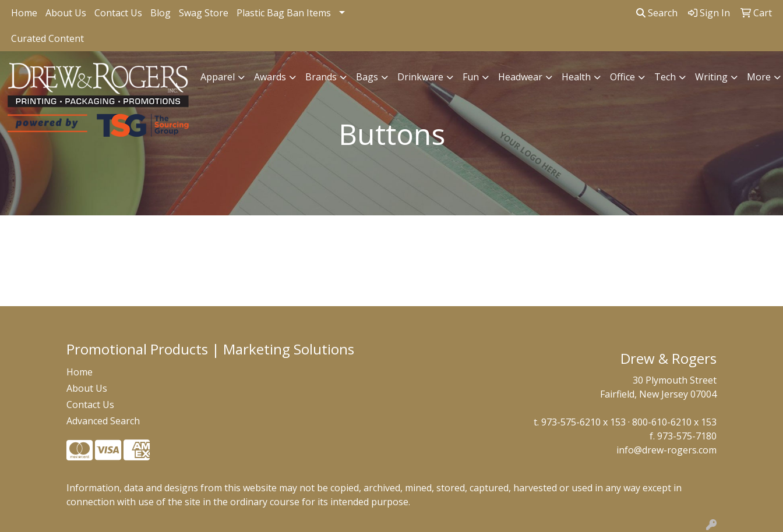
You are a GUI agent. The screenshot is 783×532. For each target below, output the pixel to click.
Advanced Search (103, 421)
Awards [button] (270, 77)
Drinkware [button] (420, 77)
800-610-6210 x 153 (674, 422)
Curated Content (47, 38)
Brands (321, 77)
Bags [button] (367, 77)
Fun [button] (471, 77)
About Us (66, 13)
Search (657, 13)
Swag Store (204, 13)
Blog (161, 13)
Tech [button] (665, 77)
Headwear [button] (520, 77)
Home (24, 13)
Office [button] (622, 77)
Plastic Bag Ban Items (284, 13)
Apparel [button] (218, 77)
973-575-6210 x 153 (583, 422)
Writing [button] (711, 77)
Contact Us (118, 13)
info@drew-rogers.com (666, 450)
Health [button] (576, 77)
